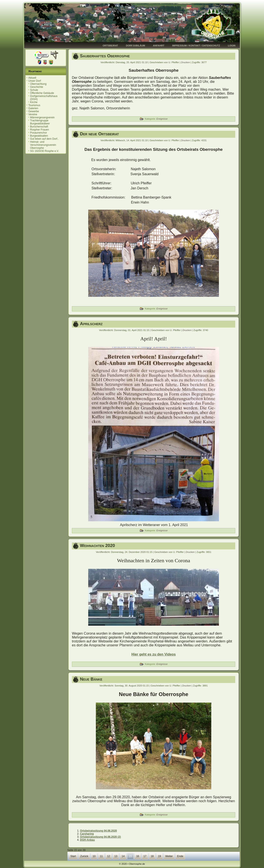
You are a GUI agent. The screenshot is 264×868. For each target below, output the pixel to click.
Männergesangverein (42, 117)
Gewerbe (34, 111)
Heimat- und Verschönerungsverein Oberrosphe (43, 145)
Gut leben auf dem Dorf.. (44, 139)
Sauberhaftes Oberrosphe (105, 56)
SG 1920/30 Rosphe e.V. (44, 151)
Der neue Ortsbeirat (99, 134)
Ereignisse (162, 119)
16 (138, 856)
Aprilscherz (91, 324)
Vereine (33, 114)
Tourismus (34, 105)
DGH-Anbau (87, 840)
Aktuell (32, 78)
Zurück (84, 856)
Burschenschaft (39, 127)
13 (116, 856)
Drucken (186, 62)
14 (123, 856)
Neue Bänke (91, 679)
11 (101, 856)
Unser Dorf (35, 81)
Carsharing (87, 834)
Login (232, 46)
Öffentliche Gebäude (42, 93)
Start (73, 856)
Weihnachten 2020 (97, 545)
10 (94, 856)
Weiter (169, 856)
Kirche (34, 102)
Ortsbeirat (110, 46)
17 (145, 856)
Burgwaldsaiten (39, 136)
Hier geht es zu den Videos (153, 654)
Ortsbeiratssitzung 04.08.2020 (98, 831)
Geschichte (37, 87)
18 (152, 856)
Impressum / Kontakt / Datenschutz (196, 46)
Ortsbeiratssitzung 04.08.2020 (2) (100, 837)
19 (159, 856)
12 (109, 856)
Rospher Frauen (40, 130)
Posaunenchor (38, 133)
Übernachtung (38, 84)
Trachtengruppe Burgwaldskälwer (40, 122)
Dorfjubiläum (135, 46)
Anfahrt (159, 46)
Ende (180, 856)
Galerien (33, 108)
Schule (34, 90)
